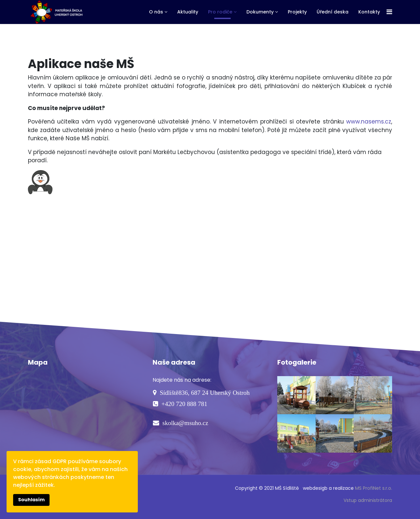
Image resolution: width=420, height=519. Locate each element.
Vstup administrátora (368, 500)
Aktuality (188, 12)
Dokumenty (260, 12)
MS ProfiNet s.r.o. (374, 488)
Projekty (297, 12)
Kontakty (369, 12)
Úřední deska (333, 12)
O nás (156, 12)
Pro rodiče (220, 12)
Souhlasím (31, 500)
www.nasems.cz (369, 122)
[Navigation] (389, 12)
